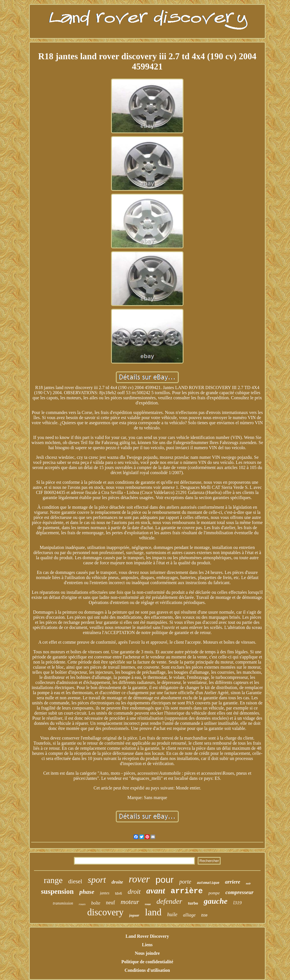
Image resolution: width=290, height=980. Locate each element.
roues (82, 904)
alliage (189, 915)
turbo (193, 903)
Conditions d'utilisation (147, 970)
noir (248, 883)
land (153, 912)
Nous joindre (147, 953)
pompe (214, 893)
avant (156, 891)
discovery (105, 912)
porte (185, 882)
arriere (233, 882)
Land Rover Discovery (147, 936)
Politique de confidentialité (147, 962)
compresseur (239, 892)
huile (172, 914)
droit (134, 892)
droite (117, 882)
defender (169, 901)
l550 (204, 915)
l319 (237, 903)
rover (139, 879)
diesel (75, 881)
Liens (147, 945)
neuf (110, 903)
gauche (216, 901)
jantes (105, 893)
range (53, 880)
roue (148, 904)
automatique (208, 883)
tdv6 (119, 893)
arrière (187, 891)
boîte (96, 903)
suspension (57, 891)
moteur (130, 902)
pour (165, 880)
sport (97, 880)
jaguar (134, 915)
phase (87, 892)
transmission (63, 903)
